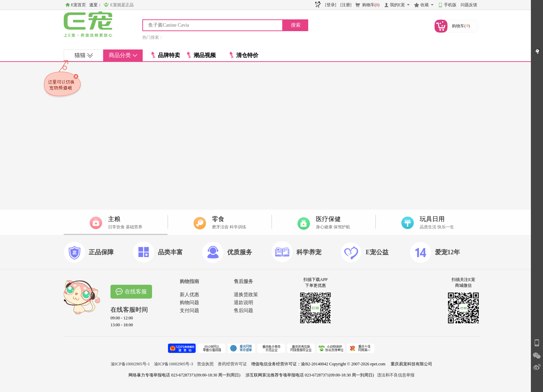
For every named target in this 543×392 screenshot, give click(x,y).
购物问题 (189, 303)
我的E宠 (397, 5)
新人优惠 (189, 295)
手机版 (450, 5)
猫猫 (84, 55)
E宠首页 (78, 5)
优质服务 (240, 252)
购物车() (371, 5)
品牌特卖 (166, 55)
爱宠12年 (447, 252)
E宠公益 (377, 252)
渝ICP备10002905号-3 (174, 364)
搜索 (296, 25)
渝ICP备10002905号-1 (130, 364)
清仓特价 (244, 55)
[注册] (346, 5)
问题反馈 (469, 5)
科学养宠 (309, 252)
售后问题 (243, 311)
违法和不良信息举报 (396, 375)
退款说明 (243, 303)
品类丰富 (170, 252)
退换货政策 (246, 295)
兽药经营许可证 (232, 364)
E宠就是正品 (122, 5)
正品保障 (101, 252)
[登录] (331, 5)
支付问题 (189, 311)
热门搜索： (153, 37)
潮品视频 (201, 55)
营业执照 (205, 364)
